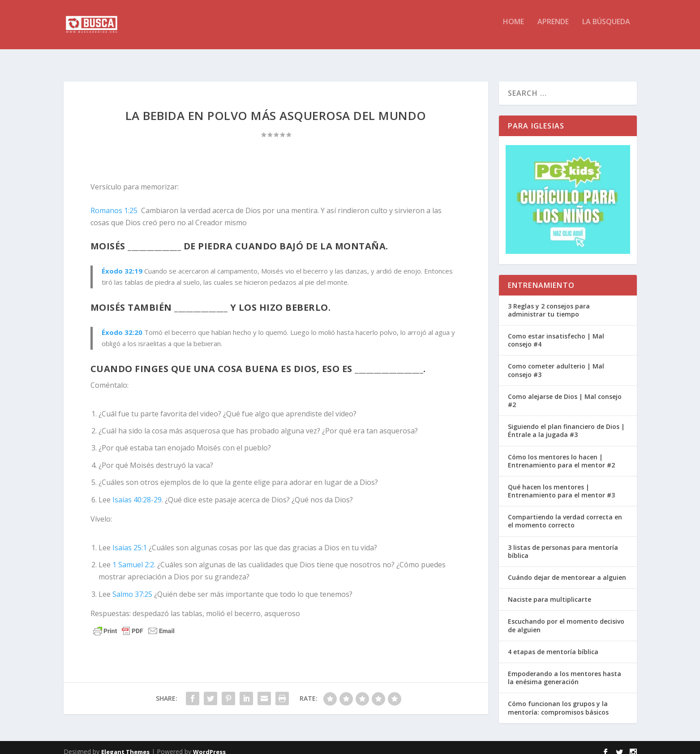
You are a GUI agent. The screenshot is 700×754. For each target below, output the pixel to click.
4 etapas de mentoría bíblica (553, 644)
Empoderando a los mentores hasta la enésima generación (565, 670)
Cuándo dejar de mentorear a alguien (567, 569)
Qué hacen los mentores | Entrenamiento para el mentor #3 (561, 483)
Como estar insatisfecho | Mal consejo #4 (556, 332)
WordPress (209, 744)
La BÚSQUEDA (606, 28)
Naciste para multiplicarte (550, 591)
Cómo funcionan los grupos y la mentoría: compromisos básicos (558, 700)
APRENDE (553, 28)
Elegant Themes (125, 744)
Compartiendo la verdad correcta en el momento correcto (565, 513)
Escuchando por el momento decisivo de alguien (566, 617)
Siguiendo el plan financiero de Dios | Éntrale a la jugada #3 (566, 422)
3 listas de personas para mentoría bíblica (563, 543)
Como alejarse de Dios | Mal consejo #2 (565, 392)
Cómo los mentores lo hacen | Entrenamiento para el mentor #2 (561, 453)
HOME (513, 28)
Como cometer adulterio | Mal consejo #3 (556, 362)
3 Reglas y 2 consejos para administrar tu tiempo (549, 302)
